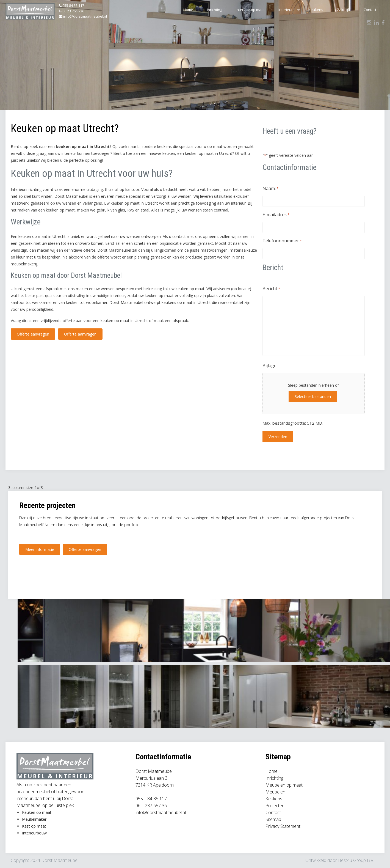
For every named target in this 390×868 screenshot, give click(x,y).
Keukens (316, 10)
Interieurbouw (34, 833)
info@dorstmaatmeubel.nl (161, 812)
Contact (370, 10)
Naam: (270, 189)
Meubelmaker (34, 819)
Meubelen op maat (284, 785)
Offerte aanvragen (33, 334)
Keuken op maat (37, 812)
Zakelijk (343, 10)
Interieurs (287, 10)
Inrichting (215, 10)
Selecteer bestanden (312, 396)
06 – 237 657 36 (151, 806)
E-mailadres (276, 215)
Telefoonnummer (282, 241)
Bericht (271, 289)
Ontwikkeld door (322, 860)
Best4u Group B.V (356, 860)
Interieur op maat (250, 10)
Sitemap (273, 819)
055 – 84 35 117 (151, 799)
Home (188, 10)
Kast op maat (34, 826)
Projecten (275, 806)
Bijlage (269, 366)
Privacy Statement (283, 826)
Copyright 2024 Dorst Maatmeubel (45, 860)
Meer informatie (40, 549)
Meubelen (275, 792)
